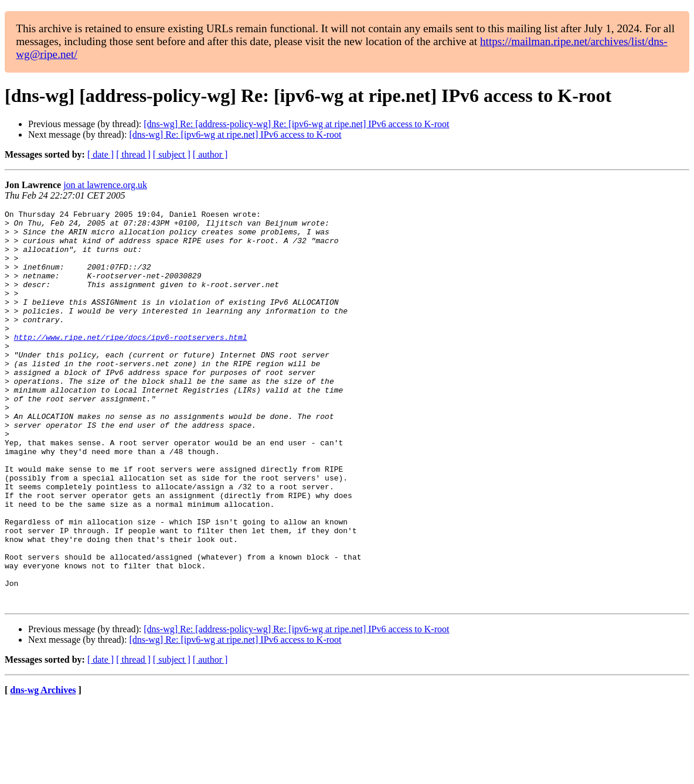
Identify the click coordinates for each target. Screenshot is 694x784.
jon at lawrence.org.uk (105, 185)
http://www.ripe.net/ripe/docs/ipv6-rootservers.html (131, 363)
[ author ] (210, 154)
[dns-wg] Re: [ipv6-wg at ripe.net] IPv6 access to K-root (235, 134)
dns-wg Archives (43, 769)
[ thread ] (133, 154)
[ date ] (101, 154)
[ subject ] (172, 154)
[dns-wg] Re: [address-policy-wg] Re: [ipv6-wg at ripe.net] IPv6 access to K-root (296, 124)
